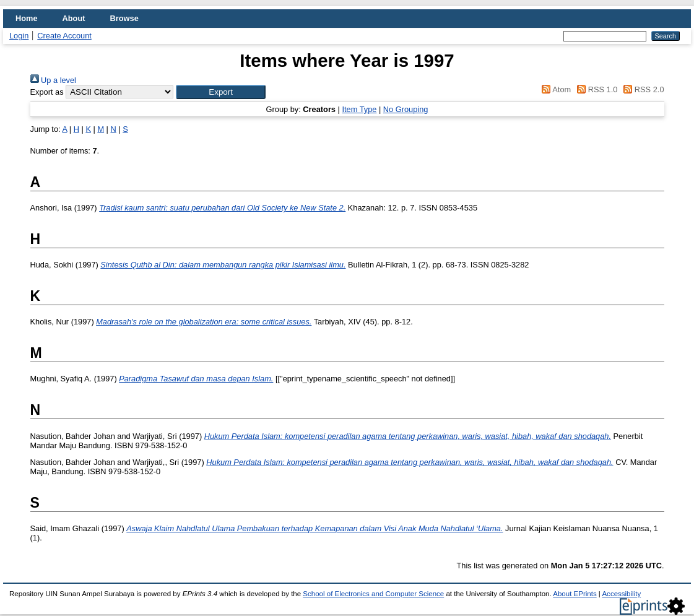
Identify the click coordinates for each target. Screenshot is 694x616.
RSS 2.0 (642, 89)
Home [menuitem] (27, 18)
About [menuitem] (74, 18)
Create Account (64, 36)
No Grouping (406, 109)
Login (19, 36)
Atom (554, 89)
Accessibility (621, 594)
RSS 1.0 (596, 89)
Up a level (53, 80)
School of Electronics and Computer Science (373, 594)
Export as (47, 92)
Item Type (359, 109)
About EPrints (575, 594)
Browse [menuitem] (124, 18)
